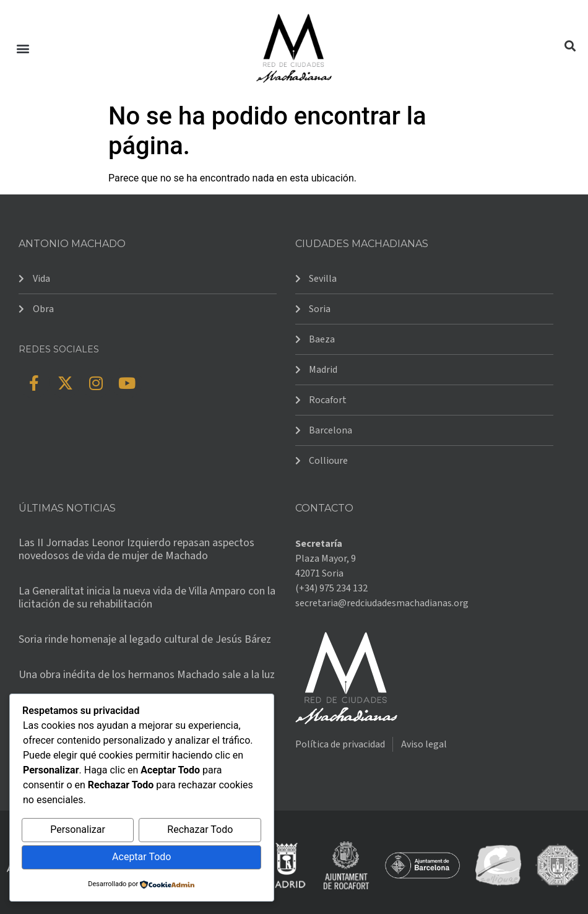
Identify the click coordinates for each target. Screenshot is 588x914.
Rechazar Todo (200, 831)
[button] (23, 48)
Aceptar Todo (141, 857)
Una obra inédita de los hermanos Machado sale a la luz (147, 675)
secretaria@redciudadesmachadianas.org (382, 603)
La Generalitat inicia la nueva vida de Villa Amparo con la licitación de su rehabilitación (147, 598)
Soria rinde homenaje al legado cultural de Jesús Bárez (145, 639)
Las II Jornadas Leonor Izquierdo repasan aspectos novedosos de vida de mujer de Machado (136, 550)
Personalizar (78, 831)
